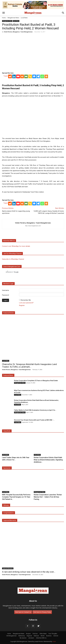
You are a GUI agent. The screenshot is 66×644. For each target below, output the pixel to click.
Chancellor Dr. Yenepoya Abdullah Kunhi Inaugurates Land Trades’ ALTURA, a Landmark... (29, 366)
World (43, 636)
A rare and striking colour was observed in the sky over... (29, 572)
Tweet (6, 76)
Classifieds (18, 405)
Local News (24, 18)
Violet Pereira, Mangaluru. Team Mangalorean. (18, 32)
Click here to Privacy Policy (42, 612)
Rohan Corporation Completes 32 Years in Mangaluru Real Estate (36, 381)
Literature (31, 638)
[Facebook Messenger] (34, 76)
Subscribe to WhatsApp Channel (13, 259)
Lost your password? (26, 303)
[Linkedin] (14, 76)
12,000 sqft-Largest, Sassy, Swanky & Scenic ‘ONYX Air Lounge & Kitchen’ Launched (49, 212)
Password (5, 295)
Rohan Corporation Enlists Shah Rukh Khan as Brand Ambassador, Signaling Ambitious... (48, 460)
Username (6, 290)
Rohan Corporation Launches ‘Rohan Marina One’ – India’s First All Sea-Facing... (48, 497)
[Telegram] (38, 76)
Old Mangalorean (11, 636)
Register (22, 305)
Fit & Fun (35, 634)
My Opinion (23, 638)
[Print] (22, 76)
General (56, 636)
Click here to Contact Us (23, 612)
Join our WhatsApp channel (12, 254)
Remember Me (26, 300)
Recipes (28, 634)
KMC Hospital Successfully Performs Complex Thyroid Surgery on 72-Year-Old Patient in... (16, 497)
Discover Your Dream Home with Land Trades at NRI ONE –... (34, 420)
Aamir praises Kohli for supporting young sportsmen (16, 212)
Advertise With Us (41, 638)
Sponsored (7, 468)
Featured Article (9, 313)
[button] (4, 13)
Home (4, 18)
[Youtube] (18, 76)
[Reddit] (10, 76)
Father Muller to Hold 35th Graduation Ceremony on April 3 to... (35, 410)
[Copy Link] (30, 76)
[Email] (26, 76)
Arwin (54, 641)
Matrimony (22, 636)
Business (49, 636)
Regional (29, 636)
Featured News (8, 375)
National (36, 636)
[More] (46, 76)
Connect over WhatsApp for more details (16, 246)
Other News (43, 634)
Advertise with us (9, 241)
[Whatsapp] (42, 76)
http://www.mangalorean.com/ (33, 226)
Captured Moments (10, 520)
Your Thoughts (53, 634)
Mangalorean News (13, 18)
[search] (31, 272)
